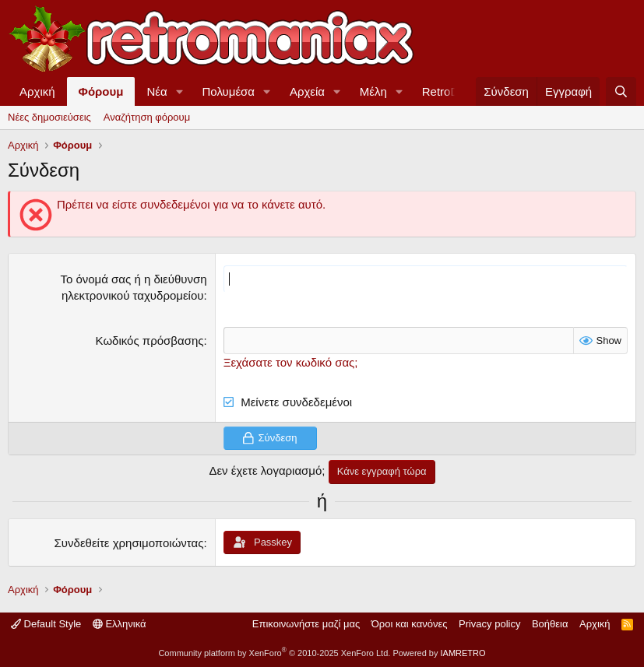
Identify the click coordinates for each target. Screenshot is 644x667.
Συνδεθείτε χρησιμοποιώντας (129, 543)
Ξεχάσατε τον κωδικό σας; (291, 362)
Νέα (157, 91)
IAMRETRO (463, 653)
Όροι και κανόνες (410, 624)
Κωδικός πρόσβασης (150, 341)
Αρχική (37, 91)
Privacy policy (489, 624)
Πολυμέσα (229, 91)
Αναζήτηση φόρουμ (147, 117)
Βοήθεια (550, 624)
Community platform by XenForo (274, 653)
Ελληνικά (120, 624)
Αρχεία (307, 91)
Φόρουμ (101, 91)
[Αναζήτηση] (621, 91)
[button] (180, 91)
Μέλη (373, 91)
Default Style (46, 624)
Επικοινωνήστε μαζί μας (306, 624)
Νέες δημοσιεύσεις (49, 117)
